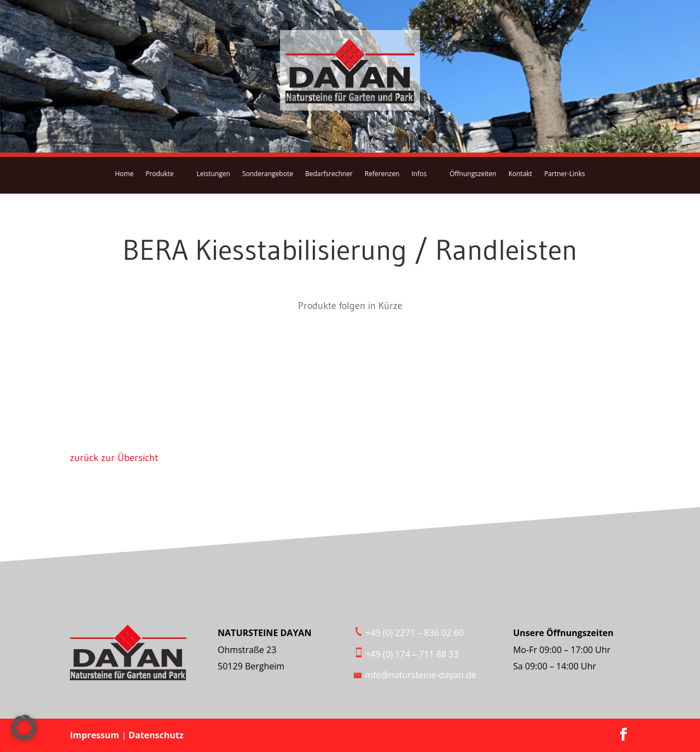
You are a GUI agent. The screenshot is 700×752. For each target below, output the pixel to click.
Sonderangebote (268, 174)
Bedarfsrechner (329, 174)
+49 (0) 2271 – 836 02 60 (415, 633)
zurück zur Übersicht (114, 458)
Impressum (96, 735)
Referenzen (382, 174)
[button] (24, 728)
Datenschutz (156, 735)
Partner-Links (565, 174)
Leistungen (214, 174)
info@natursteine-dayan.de (421, 675)
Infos (419, 174)
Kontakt (520, 174)
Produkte (159, 174)
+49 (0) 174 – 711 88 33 (412, 654)
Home (124, 174)
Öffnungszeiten (473, 174)
